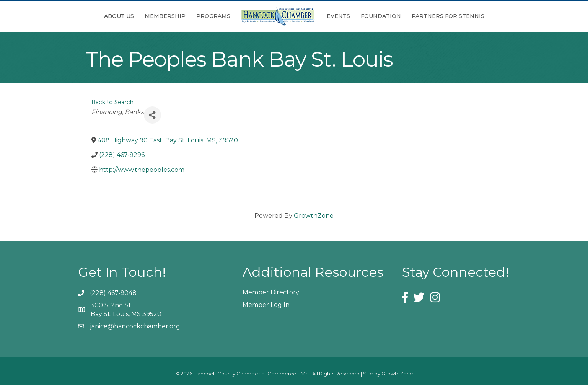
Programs (213, 16)
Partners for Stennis (448, 16)
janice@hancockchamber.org (135, 326)
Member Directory (271, 292)
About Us (119, 16)
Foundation (381, 16)
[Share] (152, 115)
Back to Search (112, 102)
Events (338, 16)
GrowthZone (314, 216)
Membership (165, 16)
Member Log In (266, 305)
